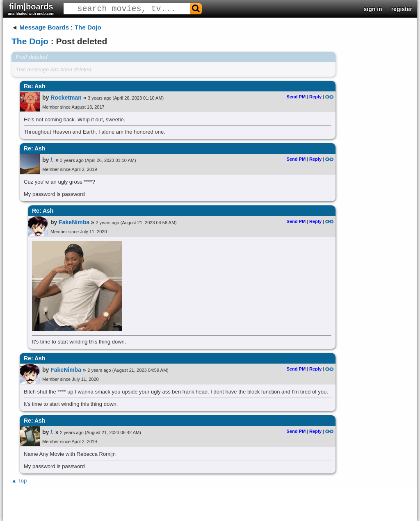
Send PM (296, 97)
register (402, 9)
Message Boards (44, 27)
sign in (373, 9)
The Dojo (88, 27)
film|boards (31, 9)
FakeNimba (74, 222)
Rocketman (66, 98)
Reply (315, 97)
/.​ (52, 160)
